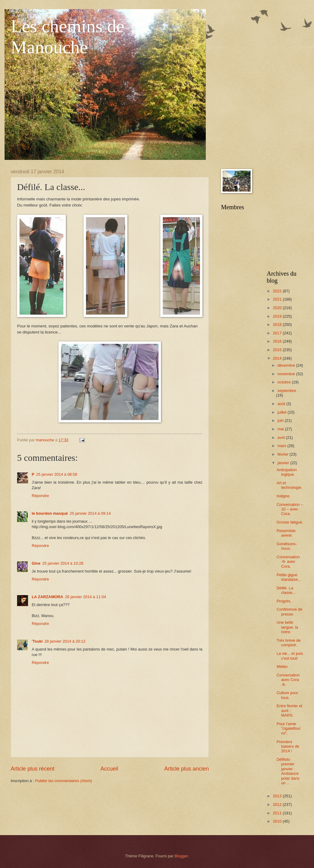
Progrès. (284, 601)
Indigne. (284, 496)
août (282, 404)
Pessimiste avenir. (286, 533)
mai (281, 429)
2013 (278, 796)
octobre (285, 382)
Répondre (40, 496)
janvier (284, 463)
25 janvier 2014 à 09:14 (90, 513)
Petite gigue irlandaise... (289, 577)
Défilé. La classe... (286, 590)
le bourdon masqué (50, 513)
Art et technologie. (289, 485)
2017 (278, 333)
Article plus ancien (187, 769)
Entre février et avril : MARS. (289, 711)
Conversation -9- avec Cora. (288, 562)
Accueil (109, 769)
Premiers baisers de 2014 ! (288, 746)
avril (282, 438)
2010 (278, 821)
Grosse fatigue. (290, 522)
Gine (36, 563)
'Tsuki (37, 641)
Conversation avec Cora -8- (288, 680)
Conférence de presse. (289, 612)
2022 (278, 291)
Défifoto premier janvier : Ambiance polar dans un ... (288, 771)
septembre (287, 391)
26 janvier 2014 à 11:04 (86, 597)
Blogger (181, 856)
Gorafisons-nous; (287, 546)
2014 (278, 358)
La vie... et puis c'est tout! (290, 656)
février (283, 454)
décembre (287, 365)
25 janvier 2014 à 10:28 (63, 563)
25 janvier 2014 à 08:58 (57, 474)
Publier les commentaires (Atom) (64, 781)
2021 (278, 299)
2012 (278, 804)
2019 (278, 316)
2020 (278, 308)
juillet (282, 412)
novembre (287, 374)
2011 (278, 813)
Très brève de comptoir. (289, 643)
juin (281, 420)
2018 (278, 325)
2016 (278, 341)
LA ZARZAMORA (47, 597)
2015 (278, 350)
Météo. (282, 667)
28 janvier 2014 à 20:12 (65, 641)
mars (282, 446)
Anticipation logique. (287, 472)
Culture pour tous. (287, 695)
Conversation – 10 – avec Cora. (290, 509)
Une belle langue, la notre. (287, 627)
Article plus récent (32, 769)
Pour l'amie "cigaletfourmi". (289, 729)
